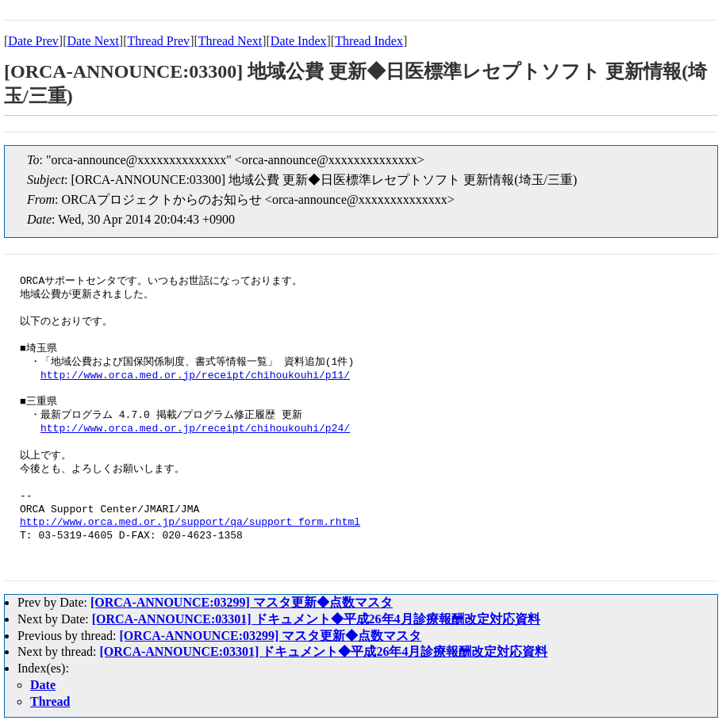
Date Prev (33, 41)
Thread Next (230, 41)
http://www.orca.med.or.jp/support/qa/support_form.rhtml (190, 523)
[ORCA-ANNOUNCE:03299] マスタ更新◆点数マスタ (242, 602)
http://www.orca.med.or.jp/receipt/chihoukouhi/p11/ (195, 376)
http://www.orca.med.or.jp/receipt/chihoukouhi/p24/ (195, 429)
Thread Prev (158, 41)
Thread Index (369, 41)
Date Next (93, 41)
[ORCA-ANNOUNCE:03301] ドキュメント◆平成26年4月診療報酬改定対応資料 (316, 619)
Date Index (299, 41)
